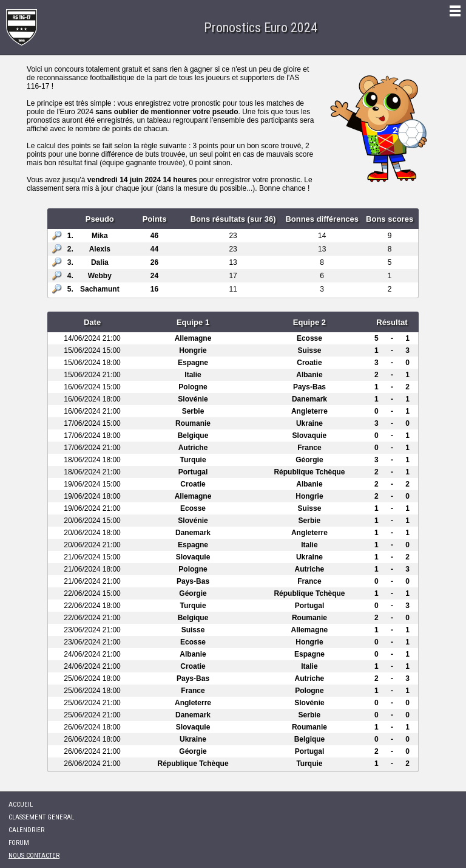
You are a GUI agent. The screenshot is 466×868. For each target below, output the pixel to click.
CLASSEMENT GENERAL (41, 817)
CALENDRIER (26, 830)
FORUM (19, 843)
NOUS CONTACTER (34, 856)
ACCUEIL (21, 805)
